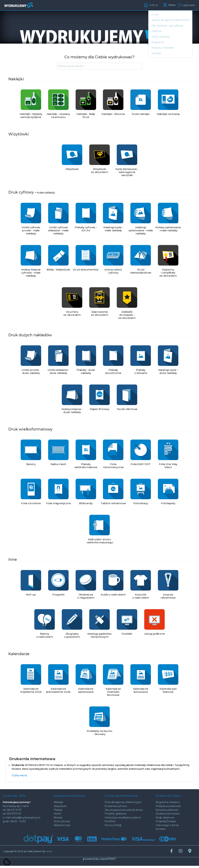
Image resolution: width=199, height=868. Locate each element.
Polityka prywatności (168, 808)
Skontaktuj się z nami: (16, 808)
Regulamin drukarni (168, 804)
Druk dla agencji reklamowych (123, 804)
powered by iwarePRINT (99, 861)
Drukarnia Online (168, 797)
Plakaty (58, 812)
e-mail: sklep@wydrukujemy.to (22, 820)
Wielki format (62, 827)
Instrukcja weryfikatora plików (123, 820)
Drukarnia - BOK (14, 797)
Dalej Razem (40, 853)
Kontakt (161, 831)
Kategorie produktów (69, 797)
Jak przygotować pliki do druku (124, 812)
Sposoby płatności (167, 812)
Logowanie (186, 5)
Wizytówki (60, 808)
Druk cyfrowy (62, 824)
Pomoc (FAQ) (113, 827)
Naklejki (58, 804)
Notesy (58, 820)
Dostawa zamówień (168, 816)
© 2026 (15, 853)
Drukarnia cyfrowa (116, 808)
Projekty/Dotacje (166, 824)
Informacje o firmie (167, 827)
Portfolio (110, 824)
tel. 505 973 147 (12, 816)
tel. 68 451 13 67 (12, 812)
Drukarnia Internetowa (121, 797)
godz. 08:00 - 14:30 (14, 824)
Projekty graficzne (115, 816)
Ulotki (57, 816)
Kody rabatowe (165, 820)
